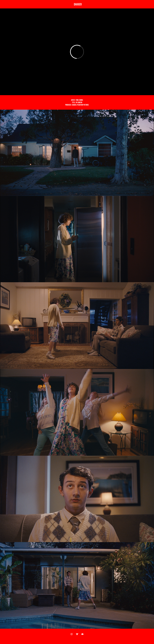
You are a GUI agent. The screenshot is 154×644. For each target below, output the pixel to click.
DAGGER (78, 4)
